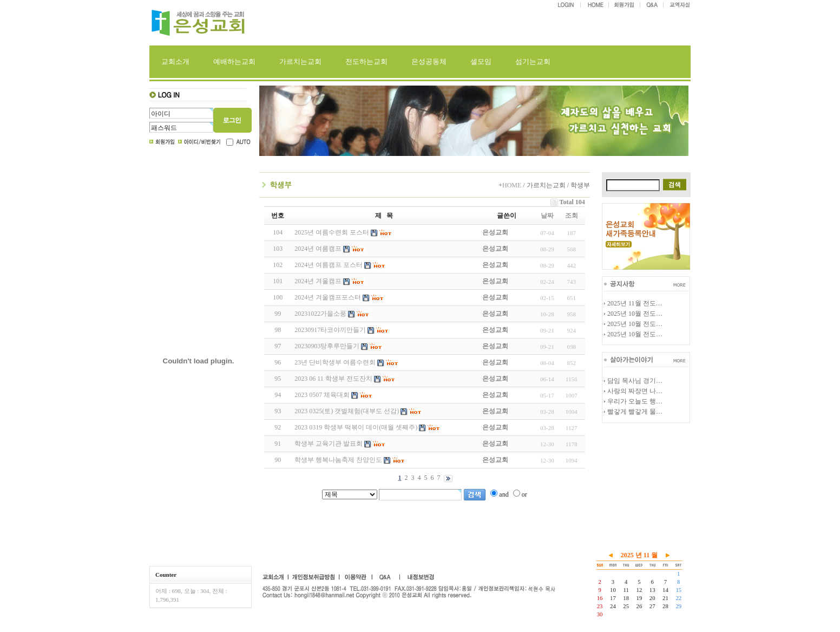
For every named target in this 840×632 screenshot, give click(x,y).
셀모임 (481, 61)
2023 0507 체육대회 (322, 395)
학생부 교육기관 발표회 (329, 444)
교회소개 (175, 61)
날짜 (547, 216)
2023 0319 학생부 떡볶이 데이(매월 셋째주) (356, 427)
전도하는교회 (366, 61)
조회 (572, 216)
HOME (512, 185)
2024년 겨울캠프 (318, 281)
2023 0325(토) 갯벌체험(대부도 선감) (347, 411)
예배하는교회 (234, 61)
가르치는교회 (300, 61)
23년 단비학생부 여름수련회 (335, 362)
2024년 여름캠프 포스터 (329, 265)
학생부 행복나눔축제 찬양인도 (338, 460)
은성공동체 (429, 61)
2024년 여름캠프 (318, 249)
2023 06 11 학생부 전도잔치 (333, 379)
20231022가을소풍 (320, 314)
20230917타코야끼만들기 (330, 330)
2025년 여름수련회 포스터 (332, 232)
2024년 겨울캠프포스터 (328, 297)
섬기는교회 (533, 61)
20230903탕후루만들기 (327, 346)
